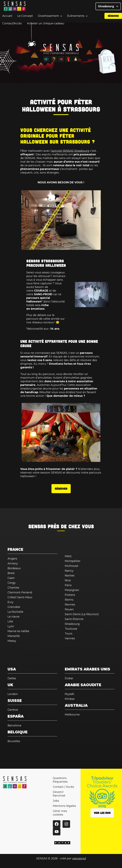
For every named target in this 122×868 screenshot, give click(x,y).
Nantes (70, 576)
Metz (68, 556)
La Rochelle (15, 612)
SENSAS (37, 526)
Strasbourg (108, 8)
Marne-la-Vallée (18, 631)
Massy (12, 641)
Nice (68, 580)
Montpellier (73, 561)
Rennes (70, 605)
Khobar (70, 699)
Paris (68, 585)
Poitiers (70, 595)
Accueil (7, 19)
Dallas (12, 678)
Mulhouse (72, 566)
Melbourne (72, 715)
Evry (11, 602)
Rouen (69, 609)
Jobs (56, 801)
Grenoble (14, 607)
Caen (11, 578)
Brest (11, 573)
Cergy (12, 583)
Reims (69, 600)
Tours (69, 634)
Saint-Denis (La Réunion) (82, 614)
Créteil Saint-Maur (20, 597)
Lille (10, 621)
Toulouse (71, 629)
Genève (13, 710)
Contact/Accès (12, 26)
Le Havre (14, 617)
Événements (76, 19)
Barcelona (14, 725)
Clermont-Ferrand (20, 592)
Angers (12, 559)
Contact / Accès (63, 787)
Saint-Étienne (74, 619)
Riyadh (70, 694)
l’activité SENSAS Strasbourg (70, 151)
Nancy (69, 571)
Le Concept (25, 19)
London (13, 694)
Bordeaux (14, 568)
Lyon (11, 626)
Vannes (70, 638)
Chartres (13, 588)
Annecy (13, 563)
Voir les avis (102, 813)
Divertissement (48, 19)
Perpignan (72, 590)
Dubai (69, 678)
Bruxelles (14, 741)
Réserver (113, 19)
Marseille (14, 636)
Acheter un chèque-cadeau (46, 26)
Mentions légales (64, 806)
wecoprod (79, 858)
